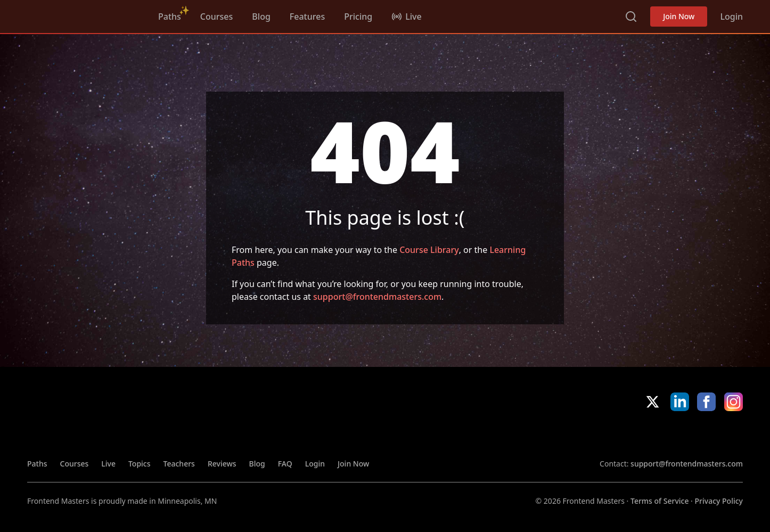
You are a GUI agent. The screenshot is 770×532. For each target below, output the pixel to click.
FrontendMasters (83, 14)
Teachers (179, 464)
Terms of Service (660, 501)
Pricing (358, 17)
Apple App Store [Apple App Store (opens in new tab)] (630, 435)
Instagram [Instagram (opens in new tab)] (734, 402)
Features (307, 17)
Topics (140, 464)
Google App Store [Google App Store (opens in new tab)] (707, 435)
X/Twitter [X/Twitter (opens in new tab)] (653, 402)
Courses (216, 17)
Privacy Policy (719, 501)
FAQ (285, 464)
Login (731, 17)
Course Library (429, 250)
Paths (170, 17)
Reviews (222, 464)
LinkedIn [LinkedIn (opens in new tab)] (680, 402)
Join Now (679, 16)
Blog (261, 17)
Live (108, 464)
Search (631, 17)
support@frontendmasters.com (377, 297)
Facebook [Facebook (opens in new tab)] (706, 402)
